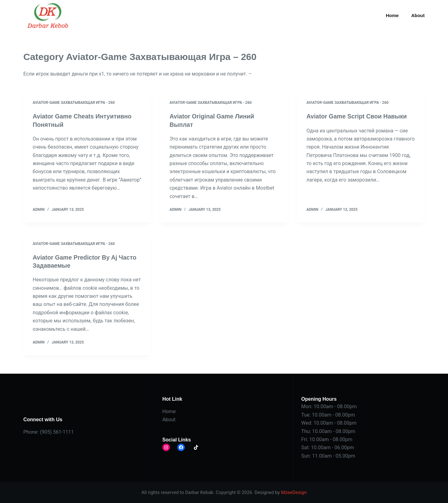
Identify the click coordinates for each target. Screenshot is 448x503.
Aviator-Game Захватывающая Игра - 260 (74, 103)
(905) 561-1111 (57, 432)
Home (392, 15)
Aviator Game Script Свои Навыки (358, 116)
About (418, 15)
